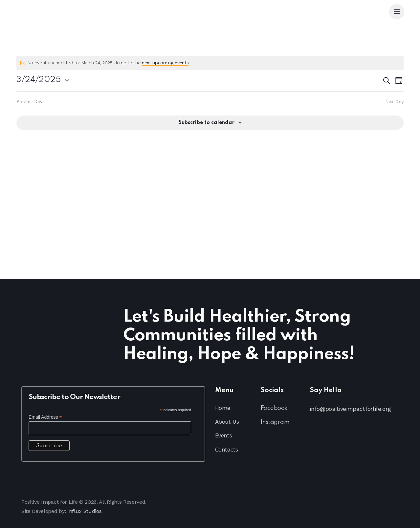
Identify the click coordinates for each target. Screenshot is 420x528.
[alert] (210, 63)
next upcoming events (165, 63)
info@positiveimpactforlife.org (350, 409)
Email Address (45, 417)
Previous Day (29, 102)
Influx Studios (85, 511)
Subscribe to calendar (207, 123)
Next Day (394, 102)
